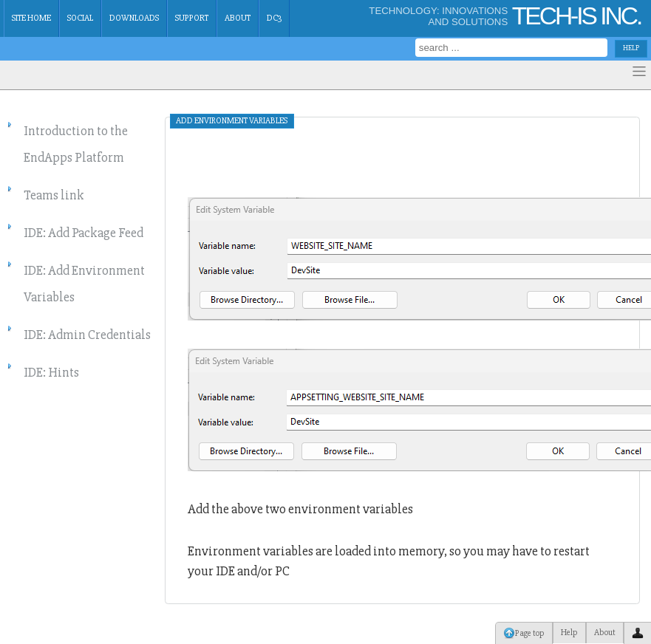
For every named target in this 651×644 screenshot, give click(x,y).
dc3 (274, 18)
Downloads (134, 18)
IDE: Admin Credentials (87, 335)
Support (192, 18)
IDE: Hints (51, 372)
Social (80, 18)
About (238, 18)
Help (569, 633)
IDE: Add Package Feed (83, 233)
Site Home (31, 18)
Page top (524, 633)
